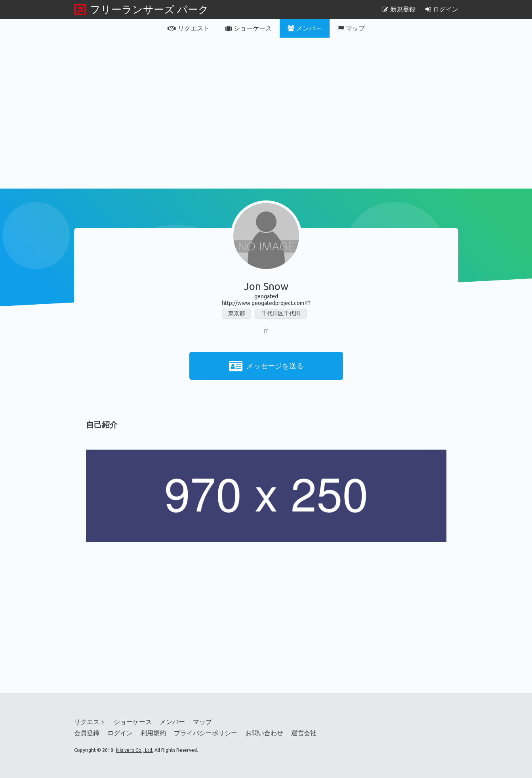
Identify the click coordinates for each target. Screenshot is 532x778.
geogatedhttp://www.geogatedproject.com (266, 300)
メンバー (305, 28)
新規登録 (399, 9)
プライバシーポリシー (206, 733)
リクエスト (189, 28)
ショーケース (249, 28)
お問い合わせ (264, 733)
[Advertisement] (266, 113)
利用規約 (153, 733)
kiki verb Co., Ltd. (135, 750)
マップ (351, 28)
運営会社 (304, 733)
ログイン (442, 9)
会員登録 (87, 733)
